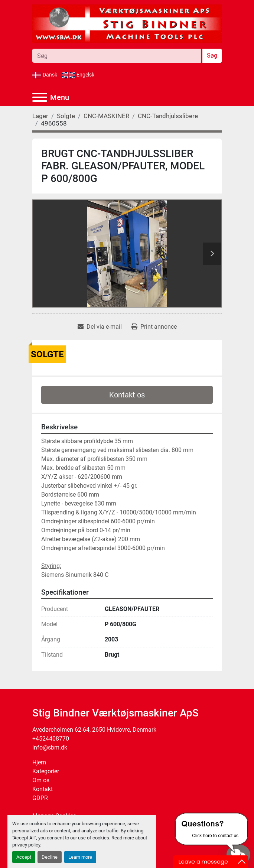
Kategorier (46, 771)
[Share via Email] (100, 327)
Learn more (80, 857)
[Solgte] (66, 116)
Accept (24, 857)
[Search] (117, 56)
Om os (41, 780)
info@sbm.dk (50, 747)
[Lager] (40, 116)
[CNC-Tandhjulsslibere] (168, 116)
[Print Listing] (154, 327)
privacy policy (26, 845)
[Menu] (40, 97)
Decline (50, 857)
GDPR (40, 798)
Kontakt (43, 789)
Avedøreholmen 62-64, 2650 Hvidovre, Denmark (94, 730)
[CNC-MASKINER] (106, 116)
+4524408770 (51, 739)
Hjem (39, 762)
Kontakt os (127, 395)
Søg (212, 56)
